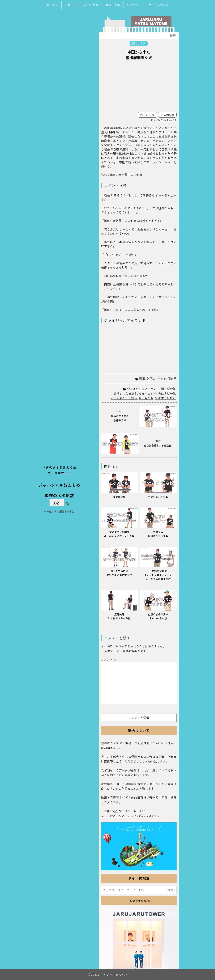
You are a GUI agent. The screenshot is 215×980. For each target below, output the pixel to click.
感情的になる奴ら (125, 393)
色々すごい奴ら (165, 398)
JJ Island (139, 851)
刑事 (142, 379)
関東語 (172, 379)
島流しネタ (91, 5)
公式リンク (134, 5)
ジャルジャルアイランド (143, 389)
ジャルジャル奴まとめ (59, 485)
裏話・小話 (113, 5)
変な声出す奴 (148, 393)
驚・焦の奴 (146, 398)
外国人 (151, 379)
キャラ (162, 379)
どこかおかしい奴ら (124, 398)
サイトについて (159, 5)
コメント (109, 660)
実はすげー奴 (167, 393)
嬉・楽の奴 (168, 389)
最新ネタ (52, 5)
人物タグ (71, 5)
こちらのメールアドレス (117, 816)
